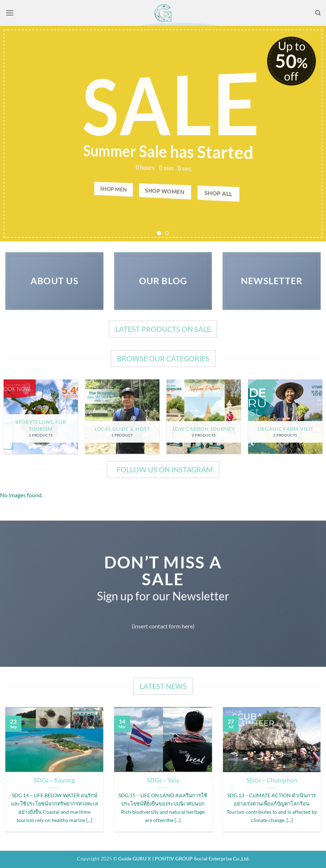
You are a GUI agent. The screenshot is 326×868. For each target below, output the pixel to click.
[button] (10, 13)
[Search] (318, 13)
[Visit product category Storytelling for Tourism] (41, 417)
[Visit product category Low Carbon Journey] (204, 417)
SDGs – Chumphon (272, 780)
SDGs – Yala (163, 780)
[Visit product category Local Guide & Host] (122, 417)
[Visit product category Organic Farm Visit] (285, 417)
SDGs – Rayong (54, 780)
